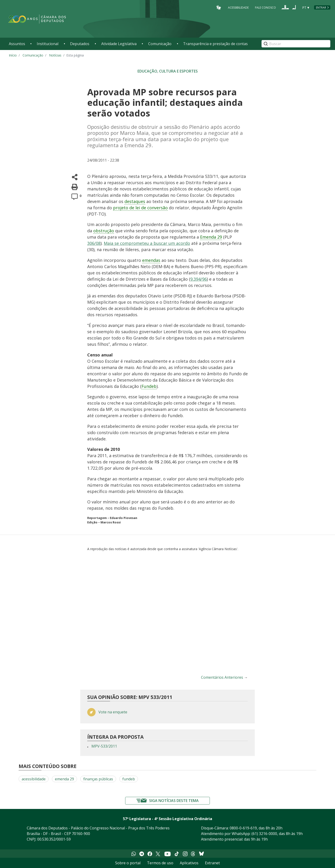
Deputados (80, 44)
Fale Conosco (265, 7)
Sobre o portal (128, 863)
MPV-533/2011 (104, 746)
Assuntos (17, 44)
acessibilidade (34, 779)
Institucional (48, 44)
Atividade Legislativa (119, 44)
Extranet (212, 863)
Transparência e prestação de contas (215, 44)
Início (13, 55)
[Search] (296, 44)
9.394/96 (199, 279)
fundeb (129, 779)
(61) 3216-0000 (264, 834)
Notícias (55, 55)
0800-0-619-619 (243, 828)
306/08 (94, 243)
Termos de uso (160, 863)
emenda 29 (64, 779)
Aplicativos (189, 863)
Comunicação (160, 44)
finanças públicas (98, 779)
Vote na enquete (113, 712)
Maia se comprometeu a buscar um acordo (147, 243)
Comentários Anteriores (222, 677)
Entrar (321, 8)
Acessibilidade (238, 7)
